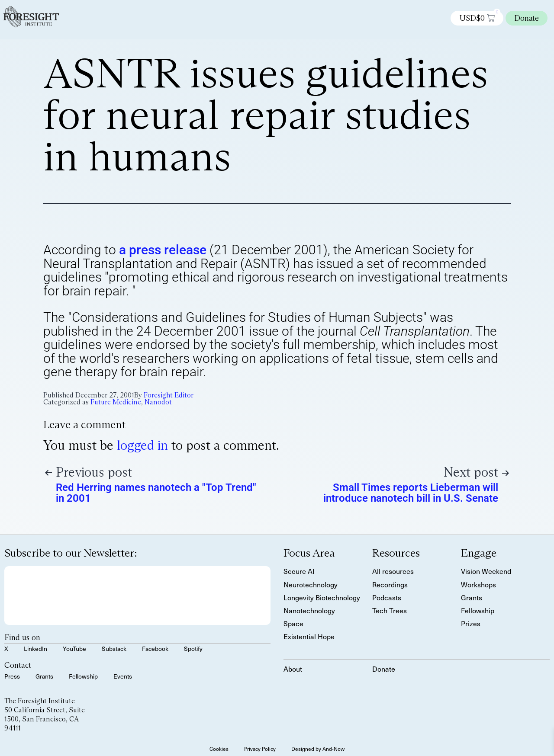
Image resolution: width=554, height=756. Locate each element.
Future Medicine (116, 402)
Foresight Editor (169, 395)
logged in (142, 445)
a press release (163, 250)
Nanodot (158, 402)
